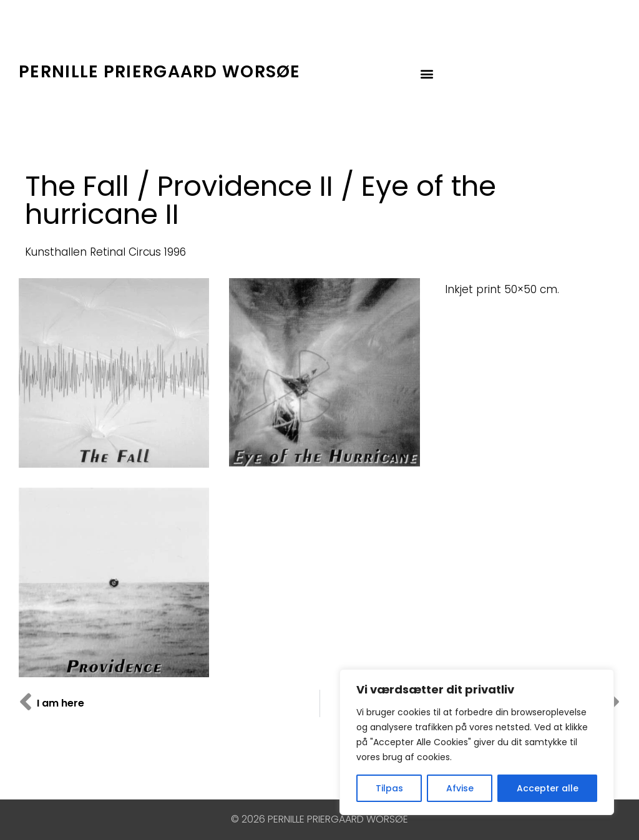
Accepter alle (548, 788)
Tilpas (389, 788)
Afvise (460, 788)
